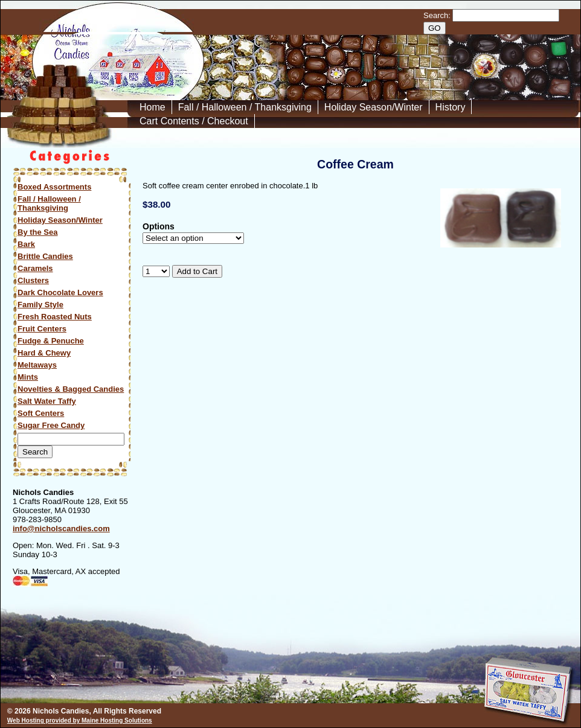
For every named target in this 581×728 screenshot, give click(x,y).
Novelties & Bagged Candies (71, 389)
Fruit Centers (42, 329)
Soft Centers (41, 413)
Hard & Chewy (44, 353)
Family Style (40, 305)
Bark (26, 244)
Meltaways (37, 365)
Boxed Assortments (54, 187)
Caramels (35, 268)
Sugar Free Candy (51, 425)
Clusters (33, 280)
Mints (28, 377)
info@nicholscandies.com (61, 528)
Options (159, 227)
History (451, 107)
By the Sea (37, 232)
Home (152, 107)
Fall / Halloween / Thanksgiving (245, 107)
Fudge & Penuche (51, 341)
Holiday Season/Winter (374, 107)
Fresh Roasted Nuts (55, 317)
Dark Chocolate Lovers (60, 292)
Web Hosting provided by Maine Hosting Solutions (80, 720)
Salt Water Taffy (47, 401)
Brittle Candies (45, 256)
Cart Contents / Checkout (194, 121)
